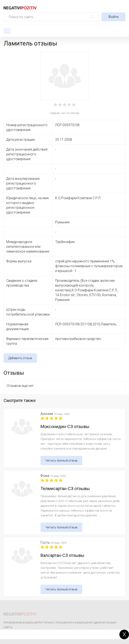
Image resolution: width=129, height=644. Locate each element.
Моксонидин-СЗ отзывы (65, 427)
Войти (114, 17)
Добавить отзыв (20, 358)
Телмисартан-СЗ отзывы (65, 489)
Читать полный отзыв (61, 460)
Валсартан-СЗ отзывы (62, 555)
